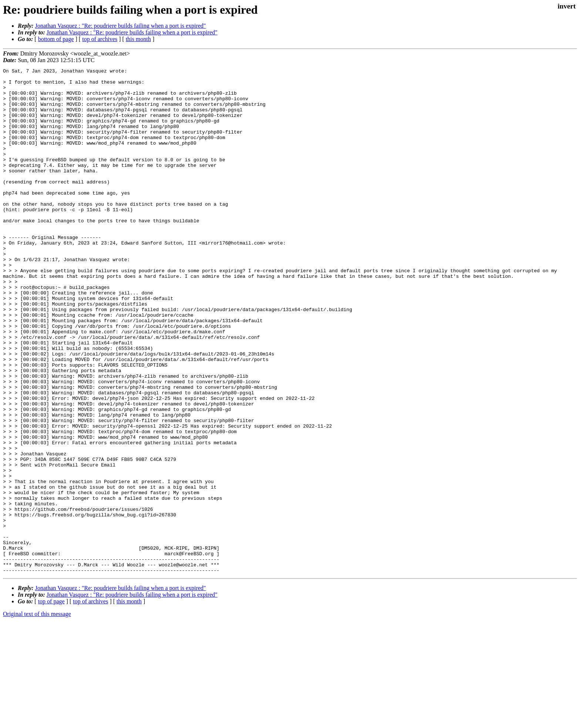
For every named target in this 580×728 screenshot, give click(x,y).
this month (138, 39)
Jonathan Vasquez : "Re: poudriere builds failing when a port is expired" (121, 26)
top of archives (100, 39)
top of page (51, 702)
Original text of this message (37, 715)
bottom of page (56, 39)
